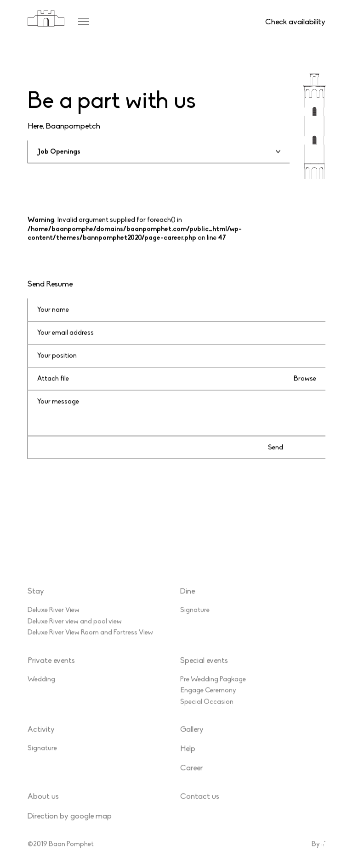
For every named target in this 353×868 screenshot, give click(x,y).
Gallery (192, 737)
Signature (195, 618)
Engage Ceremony (208, 698)
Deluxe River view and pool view (75, 629)
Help (188, 757)
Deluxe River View (54, 618)
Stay (36, 599)
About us (43, 804)
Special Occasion (207, 709)
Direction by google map (70, 824)
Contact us (200, 804)
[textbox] (159, 152)
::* (323, 851)
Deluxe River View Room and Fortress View (90, 640)
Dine (188, 599)
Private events (51, 668)
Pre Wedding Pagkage (213, 687)
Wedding (41, 687)
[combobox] (159, 152)
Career (191, 776)
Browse (305, 379)
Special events (204, 668)
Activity (41, 737)
